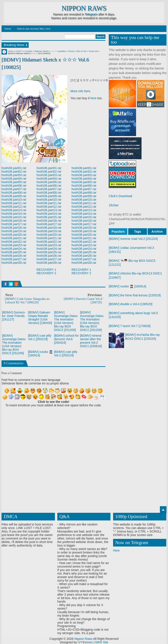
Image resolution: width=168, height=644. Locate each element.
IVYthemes (85, 642)
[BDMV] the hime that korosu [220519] (135, 295)
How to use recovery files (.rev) (34, 29)
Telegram (91, 14)
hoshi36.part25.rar (14, 252)
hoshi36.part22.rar (14, 242)
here (93, 98)
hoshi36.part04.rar (14, 179)
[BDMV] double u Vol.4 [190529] (130, 304)
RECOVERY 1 (46, 270)
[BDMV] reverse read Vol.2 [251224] (133, 239)
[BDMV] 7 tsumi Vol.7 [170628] (130, 326)
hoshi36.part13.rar (14, 210)
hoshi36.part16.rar (14, 221)
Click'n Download (120, 196)
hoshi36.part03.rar (14, 175)
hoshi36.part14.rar (14, 214)
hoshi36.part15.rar (14, 217)
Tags (138, 232)
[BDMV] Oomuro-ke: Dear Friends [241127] (14, 316)
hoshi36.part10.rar (14, 200)
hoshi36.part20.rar (14, 235)
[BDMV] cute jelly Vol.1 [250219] (40, 337)
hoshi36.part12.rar (14, 207)
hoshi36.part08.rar (14, 193)
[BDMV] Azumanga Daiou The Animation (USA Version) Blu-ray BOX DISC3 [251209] (14, 344)
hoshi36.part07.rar (14, 189)
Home (8, 29)
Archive (157, 232)
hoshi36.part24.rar (14, 249)
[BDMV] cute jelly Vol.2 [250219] (66, 354)
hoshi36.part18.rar (14, 228)
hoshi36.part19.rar (14, 231)
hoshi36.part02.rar (14, 172)
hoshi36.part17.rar (14, 224)
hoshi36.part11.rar (14, 203)
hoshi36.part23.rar (14, 245)
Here (116, 550)
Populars (118, 232)
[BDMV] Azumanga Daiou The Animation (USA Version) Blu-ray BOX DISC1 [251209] (92, 321)
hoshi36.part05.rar (14, 182)
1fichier (114, 205)
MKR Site (102, 642)
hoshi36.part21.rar (14, 238)
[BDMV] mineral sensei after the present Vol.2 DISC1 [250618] (91, 341)
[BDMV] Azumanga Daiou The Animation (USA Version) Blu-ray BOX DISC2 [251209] (66, 321)
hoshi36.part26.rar (14, 256)
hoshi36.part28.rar (14, 263)
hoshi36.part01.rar (14, 168)
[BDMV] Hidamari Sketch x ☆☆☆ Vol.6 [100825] (45, 63)
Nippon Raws (84, 8)
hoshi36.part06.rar (14, 186)
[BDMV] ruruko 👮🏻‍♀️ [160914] (127, 286)
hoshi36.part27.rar (14, 259)
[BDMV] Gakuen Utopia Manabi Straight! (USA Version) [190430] (40, 318)
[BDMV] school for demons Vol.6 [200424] (66, 339)
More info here (80, 91)
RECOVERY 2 (46, 273)
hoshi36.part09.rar (14, 196)
